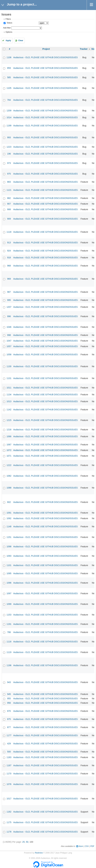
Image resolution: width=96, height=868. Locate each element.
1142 (9, 410)
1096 (9, 583)
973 (9, 163)
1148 (9, 526)
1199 (9, 126)
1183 (9, 757)
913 (9, 243)
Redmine (39, 853)
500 (9, 752)
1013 (9, 401)
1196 (9, 665)
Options (9, 32)
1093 (9, 556)
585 (9, 77)
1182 (9, 812)
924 (9, 251)
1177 (9, 735)
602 (9, 502)
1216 (9, 430)
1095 (9, 573)
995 (9, 300)
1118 (9, 232)
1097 (9, 593)
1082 (9, 476)
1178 (9, 832)
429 (9, 744)
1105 (9, 88)
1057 (9, 346)
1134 (9, 395)
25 (23, 842)
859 (9, 68)
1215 (9, 420)
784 (9, 100)
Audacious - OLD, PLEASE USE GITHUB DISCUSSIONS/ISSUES (45, 57)
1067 (9, 445)
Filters (8, 19)
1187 (9, 765)
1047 (9, 341)
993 (9, 137)
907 (9, 204)
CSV (87, 846)
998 (9, 335)
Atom (81, 846)
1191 (9, 624)
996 (9, 316)
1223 (9, 147)
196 (9, 154)
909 (9, 219)
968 (9, 266)
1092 (9, 518)
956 (9, 703)
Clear (21, 40)
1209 (9, 111)
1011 (9, 388)
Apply (8, 40)
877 (9, 727)
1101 (9, 565)
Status (9, 23)
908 (9, 209)
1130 (9, 366)
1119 (9, 652)
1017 (9, 799)
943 (9, 682)
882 (9, 198)
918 (9, 258)
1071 (9, 456)
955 (9, 698)
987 (9, 292)
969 (9, 279)
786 (9, 632)
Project (46, 49)
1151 (9, 537)
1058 (9, 354)
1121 (9, 190)
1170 (9, 774)
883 (9, 182)
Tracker (84, 49)
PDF (92, 846)
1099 (9, 604)
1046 (9, 327)
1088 (9, 488)
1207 (9, 307)
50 (27, 842)
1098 (9, 547)
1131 (9, 378)
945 (9, 694)
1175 (9, 822)
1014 (9, 117)
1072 (9, 450)
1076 (9, 784)
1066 (9, 436)
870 (9, 711)
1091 (9, 513)
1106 (9, 57)
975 (9, 174)
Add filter (7, 28)
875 (9, 719)
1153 (9, 615)
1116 (9, 642)
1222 (9, 465)
